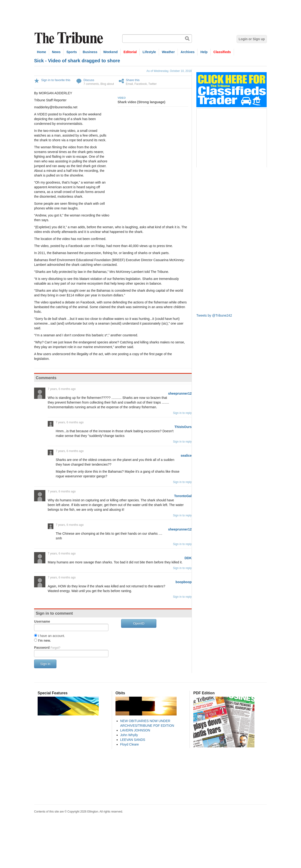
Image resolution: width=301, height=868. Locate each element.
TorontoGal (183, 496)
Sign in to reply (182, 413)
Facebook (141, 84)
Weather (168, 52)
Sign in (45, 664)
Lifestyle (149, 52)
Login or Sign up (252, 39)
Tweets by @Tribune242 (214, 315)
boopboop (184, 582)
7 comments (91, 84)
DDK (188, 558)
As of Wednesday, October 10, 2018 (169, 71)
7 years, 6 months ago (62, 389)
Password (47, 648)
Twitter (152, 84)
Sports (71, 52)
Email (129, 84)
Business (90, 52)
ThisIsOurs (183, 427)
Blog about (107, 84)
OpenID (139, 623)
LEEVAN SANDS (133, 740)
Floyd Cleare (129, 744)
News (56, 52)
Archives (188, 52)
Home (42, 52)
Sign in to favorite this (56, 80)
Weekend (110, 52)
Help (204, 52)
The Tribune (69, 38)
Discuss (89, 80)
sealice (186, 456)
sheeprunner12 (180, 393)
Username (42, 621)
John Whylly (129, 735)
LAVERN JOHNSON (135, 730)
